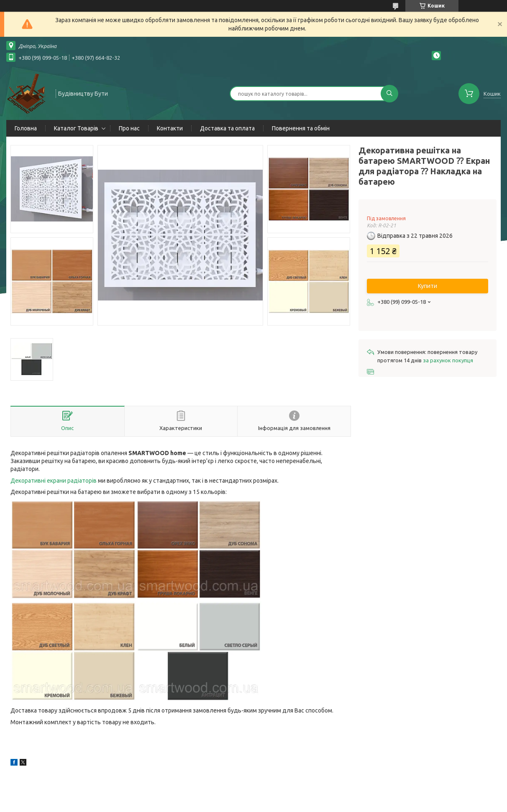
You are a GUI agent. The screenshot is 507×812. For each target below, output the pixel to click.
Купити (428, 286)
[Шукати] (389, 94)
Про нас (129, 128)
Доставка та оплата (227, 128)
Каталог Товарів (76, 128)
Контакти (170, 128)
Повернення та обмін (301, 128)
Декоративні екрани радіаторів (54, 481)
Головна (26, 128)
